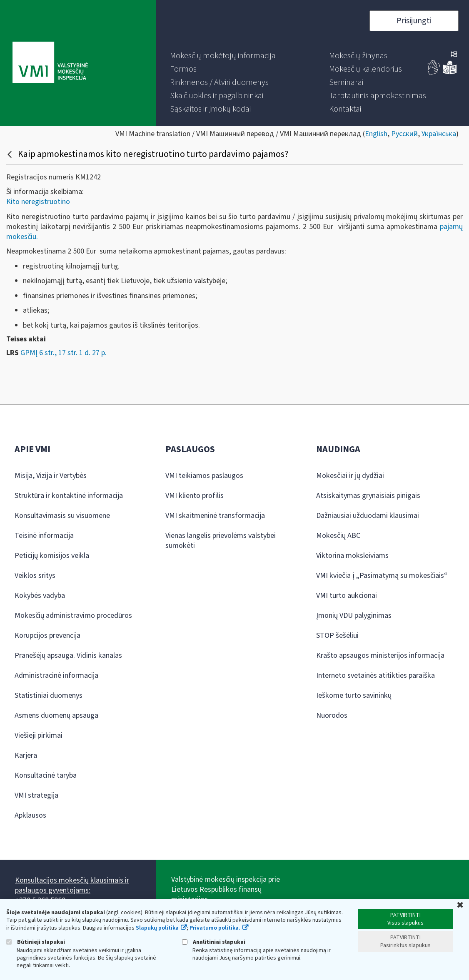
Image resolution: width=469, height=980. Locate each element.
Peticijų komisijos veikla (52, 556)
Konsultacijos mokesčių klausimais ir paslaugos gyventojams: (72, 885)
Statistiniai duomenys (49, 695)
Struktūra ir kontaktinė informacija (69, 496)
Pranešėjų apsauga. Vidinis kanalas (68, 655)
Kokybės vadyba (40, 596)
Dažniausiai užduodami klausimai (368, 516)
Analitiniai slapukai (214, 942)
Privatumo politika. (215, 928)
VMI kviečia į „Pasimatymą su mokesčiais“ (382, 576)
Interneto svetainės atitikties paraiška (375, 675)
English (376, 134)
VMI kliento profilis (195, 496)
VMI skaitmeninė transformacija (215, 516)
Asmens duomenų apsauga (56, 715)
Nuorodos (332, 715)
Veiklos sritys (35, 576)
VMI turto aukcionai (347, 596)
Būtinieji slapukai (36, 942)
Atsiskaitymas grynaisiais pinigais (368, 496)
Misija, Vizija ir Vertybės (51, 476)
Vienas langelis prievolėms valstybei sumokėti (221, 541)
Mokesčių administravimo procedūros (73, 616)
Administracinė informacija (56, 675)
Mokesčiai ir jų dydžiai (350, 476)
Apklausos (30, 815)
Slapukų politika (157, 928)
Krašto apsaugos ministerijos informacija (380, 655)
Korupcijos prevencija (47, 636)
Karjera (26, 755)
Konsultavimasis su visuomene (62, 516)
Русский (404, 134)
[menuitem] (223, 56)
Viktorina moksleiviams (352, 556)
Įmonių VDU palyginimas (354, 616)
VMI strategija (36, 795)
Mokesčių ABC (338, 536)
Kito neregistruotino (38, 202)
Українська (439, 134)
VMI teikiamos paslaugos (204, 476)
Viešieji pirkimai (39, 735)
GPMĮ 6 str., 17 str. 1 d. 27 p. (64, 353)
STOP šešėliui (337, 636)
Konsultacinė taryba (46, 775)
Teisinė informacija (44, 536)
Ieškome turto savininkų (354, 695)
